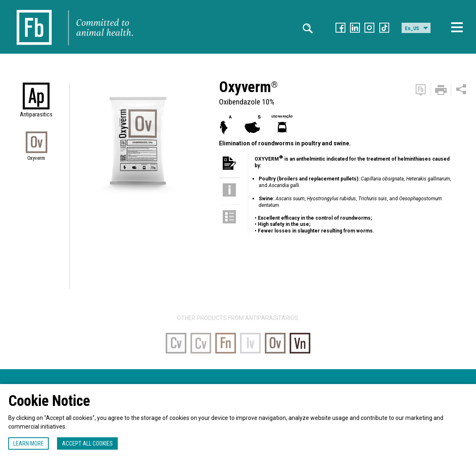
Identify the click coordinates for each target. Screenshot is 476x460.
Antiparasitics (36, 114)
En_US (412, 28)
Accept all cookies (87, 443)
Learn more (29, 443)
